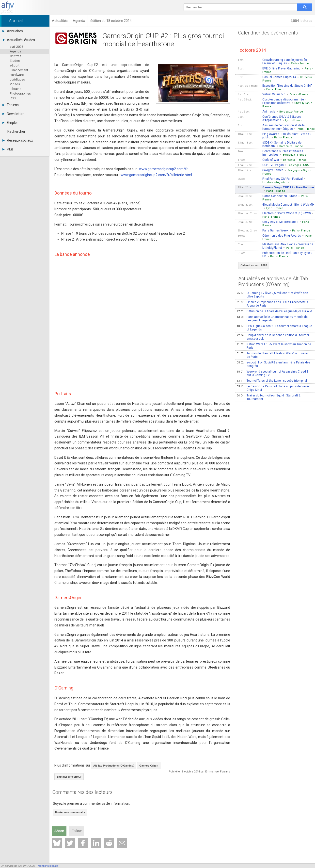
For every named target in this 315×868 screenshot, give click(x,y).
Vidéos (15, 84)
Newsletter (13, 114)
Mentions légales (48, 866)
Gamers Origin (149, 766)
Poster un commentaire (70, 812)
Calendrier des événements (268, 33)
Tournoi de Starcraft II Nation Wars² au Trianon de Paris (273, 355)
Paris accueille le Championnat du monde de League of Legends (272, 319)
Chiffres (16, 56)
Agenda (16, 51)
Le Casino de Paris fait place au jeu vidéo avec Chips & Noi (273, 388)
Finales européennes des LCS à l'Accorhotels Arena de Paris (272, 304)
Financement (19, 70)
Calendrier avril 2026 (254, 265)
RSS (13, 98)
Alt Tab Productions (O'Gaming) (114, 766)
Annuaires (13, 31)
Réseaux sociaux (18, 140)
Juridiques (17, 79)
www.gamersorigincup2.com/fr (163, 169)
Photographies (20, 93)
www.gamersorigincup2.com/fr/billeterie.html (156, 175)
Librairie (16, 89)
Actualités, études (19, 40)
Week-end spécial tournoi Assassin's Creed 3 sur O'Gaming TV (273, 373)
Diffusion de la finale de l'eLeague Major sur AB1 (275, 311)
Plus (8, 149)
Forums (11, 105)
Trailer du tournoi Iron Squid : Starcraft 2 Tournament (269, 397)
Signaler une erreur (69, 777)
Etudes (15, 61)
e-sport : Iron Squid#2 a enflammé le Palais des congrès (274, 364)
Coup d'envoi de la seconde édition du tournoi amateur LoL (273, 337)
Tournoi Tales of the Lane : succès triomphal (272, 381)
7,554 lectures (301, 21)
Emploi (10, 123)
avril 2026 (16, 47)
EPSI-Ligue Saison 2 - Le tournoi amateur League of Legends (274, 328)
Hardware (17, 75)
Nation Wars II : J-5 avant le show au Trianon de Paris (274, 346)
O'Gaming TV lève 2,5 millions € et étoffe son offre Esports (272, 295)
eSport (15, 65)
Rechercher (16, 131)
